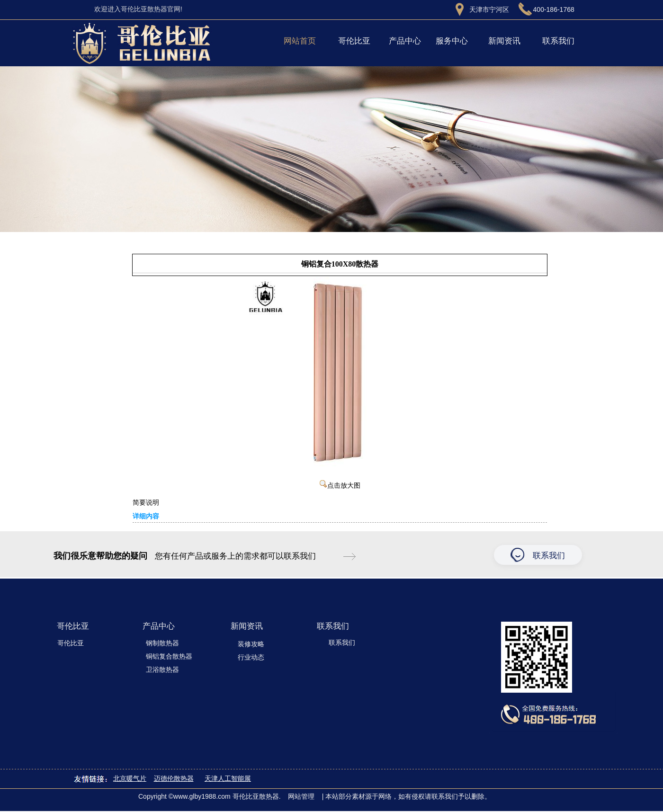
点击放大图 (340, 486)
